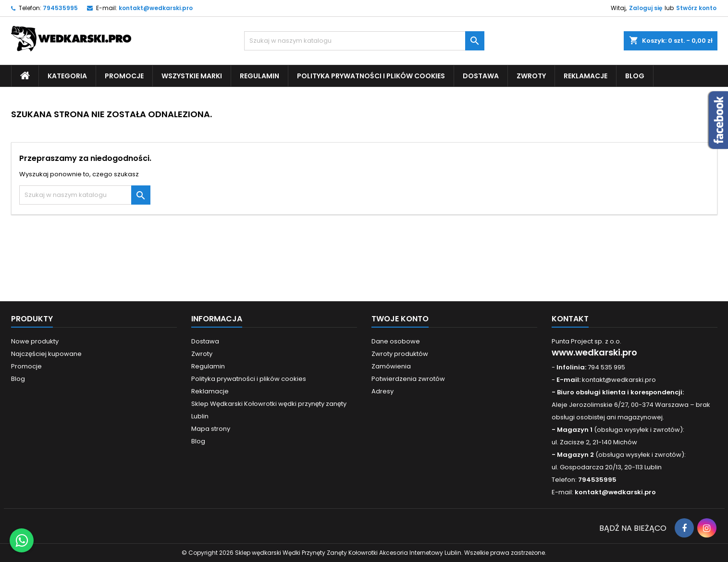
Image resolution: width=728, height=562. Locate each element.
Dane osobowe (396, 341)
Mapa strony (211, 429)
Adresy (383, 391)
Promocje (124, 76)
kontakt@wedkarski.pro (156, 8)
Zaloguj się (646, 8)
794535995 (60, 8)
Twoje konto (400, 319)
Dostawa (481, 76)
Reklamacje (586, 76)
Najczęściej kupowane (46, 354)
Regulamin (259, 76)
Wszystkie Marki (192, 76)
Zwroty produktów (400, 354)
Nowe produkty (35, 341)
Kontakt (570, 319)
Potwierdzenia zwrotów (408, 379)
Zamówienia (391, 366)
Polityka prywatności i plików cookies (371, 76)
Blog (635, 76)
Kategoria (67, 76)
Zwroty (531, 76)
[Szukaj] (364, 41)
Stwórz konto (696, 8)
